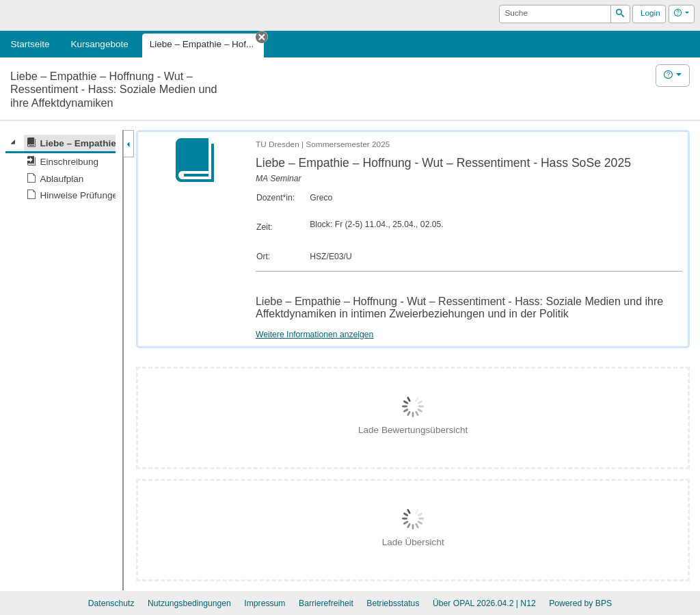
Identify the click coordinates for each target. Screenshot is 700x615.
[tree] (60, 169)
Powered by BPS (580, 603)
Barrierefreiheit (326, 603)
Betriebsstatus (393, 603)
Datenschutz (111, 603)
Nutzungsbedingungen (189, 603)
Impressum (265, 603)
